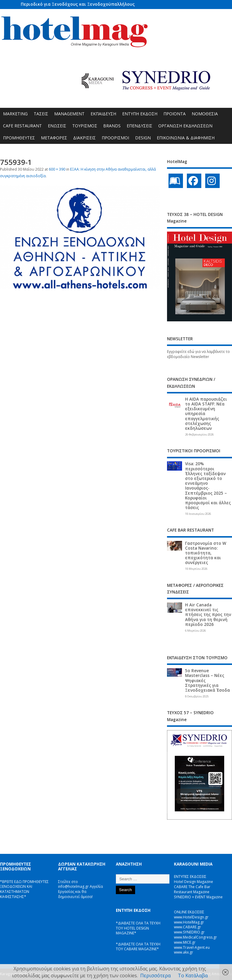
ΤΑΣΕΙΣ (41, 114)
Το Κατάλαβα (193, 975)
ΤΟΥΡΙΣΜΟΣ (85, 126)
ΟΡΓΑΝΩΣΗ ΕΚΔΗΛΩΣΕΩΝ (185, 126)
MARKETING (15, 114)
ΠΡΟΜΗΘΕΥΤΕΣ (19, 138)
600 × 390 (57, 169)
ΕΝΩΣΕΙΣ (57, 126)
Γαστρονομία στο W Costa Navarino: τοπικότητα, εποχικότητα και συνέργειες (206, 553)
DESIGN (143, 138)
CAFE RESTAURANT (22, 126)
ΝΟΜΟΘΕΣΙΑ (205, 114)
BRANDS (112, 126)
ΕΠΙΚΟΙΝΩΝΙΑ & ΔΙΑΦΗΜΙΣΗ (186, 138)
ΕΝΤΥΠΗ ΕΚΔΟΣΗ (140, 114)
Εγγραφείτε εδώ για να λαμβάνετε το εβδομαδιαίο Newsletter (198, 354)
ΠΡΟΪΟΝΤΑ (175, 114)
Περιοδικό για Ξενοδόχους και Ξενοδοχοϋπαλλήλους (78, 4)
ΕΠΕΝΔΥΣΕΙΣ (139, 126)
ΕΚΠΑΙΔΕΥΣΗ (103, 114)
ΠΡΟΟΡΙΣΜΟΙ (115, 138)
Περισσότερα (155, 975)
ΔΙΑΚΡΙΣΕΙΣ (84, 138)
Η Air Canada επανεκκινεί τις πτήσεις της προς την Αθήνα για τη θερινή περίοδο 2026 (208, 615)
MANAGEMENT (69, 114)
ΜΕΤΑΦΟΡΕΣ (54, 138)
